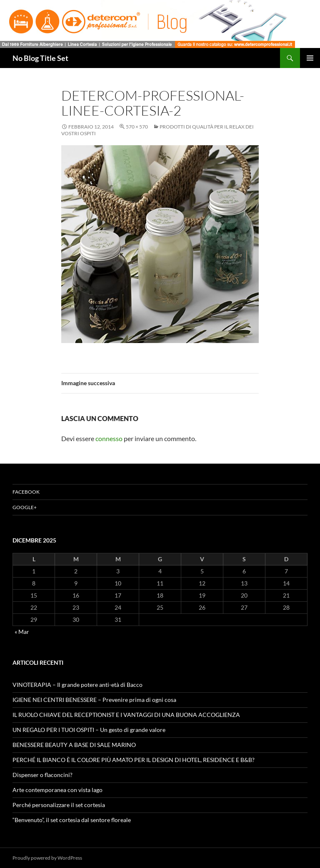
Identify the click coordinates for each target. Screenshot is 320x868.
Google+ (25, 507)
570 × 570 (137, 127)
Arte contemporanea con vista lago (57, 790)
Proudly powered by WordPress (47, 858)
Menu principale (310, 58)
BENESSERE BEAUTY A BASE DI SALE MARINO (74, 745)
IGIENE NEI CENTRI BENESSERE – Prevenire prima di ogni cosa (94, 700)
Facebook (26, 492)
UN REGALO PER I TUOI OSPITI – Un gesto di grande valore (89, 730)
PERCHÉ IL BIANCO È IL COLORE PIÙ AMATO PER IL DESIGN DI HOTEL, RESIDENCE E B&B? (134, 760)
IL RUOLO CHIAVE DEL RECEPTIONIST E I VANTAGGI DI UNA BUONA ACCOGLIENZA (126, 715)
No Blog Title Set (40, 58)
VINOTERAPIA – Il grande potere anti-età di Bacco (77, 685)
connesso (109, 438)
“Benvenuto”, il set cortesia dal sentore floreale (72, 820)
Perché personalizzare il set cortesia (59, 805)
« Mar (22, 632)
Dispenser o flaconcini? (42, 775)
